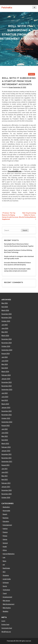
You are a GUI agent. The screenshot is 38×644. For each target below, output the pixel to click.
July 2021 (5, 469)
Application (6, 507)
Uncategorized (7, 597)
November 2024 (7, 343)
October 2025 (6, 321)
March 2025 (5, 336)
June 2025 (5, 328)
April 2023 (5, 400)
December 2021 (7, 454)
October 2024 (6, 346)
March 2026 (5, 310)
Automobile (6, 511)
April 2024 (5, 368)
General (5, 543)
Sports (5, 586)
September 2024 (7, 350)
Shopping (6, 575)
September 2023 (7, 390)
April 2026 (5, 307)
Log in (3, 621)
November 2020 (7, 494)
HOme (5, 550)
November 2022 (7, 415)
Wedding (5, 611)
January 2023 (6, 408)
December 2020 (7, 490)
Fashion (5, 529)
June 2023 (5, 397)
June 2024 (5, 361)
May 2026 (5, 303)
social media (7, 579)
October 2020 (6, 498)
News (4, 561)
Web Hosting (7, 608)
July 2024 (5, 357)
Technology (6, 590)
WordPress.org (6, 632)
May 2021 (5, 476)
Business (6, 518)
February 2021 (6, 483)
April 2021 (5, 480)
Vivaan (11, 87)
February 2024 (6, 375)
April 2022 (5, 440)
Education (6, 521)
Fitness (5, 536)
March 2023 (5, 404)
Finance (32, 74)
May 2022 (5, 436)
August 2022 (6, 426)
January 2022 (6, 451)
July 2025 (5, 325)
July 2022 (5, 429)
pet (4, 565)
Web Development (8, 604)
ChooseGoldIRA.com (15, 171)
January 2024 (6, 379)
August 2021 (6, 465)
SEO (4, 572)
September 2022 (7, 422)
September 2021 (7, 462)
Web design (6, 601)
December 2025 (7, 314)
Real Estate (6, 568)
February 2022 (6, 447)
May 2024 (5, 364)
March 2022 (5, 444)
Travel (5, 593)
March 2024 (5, 372)
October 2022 (6, 418)
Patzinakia (7, 7)
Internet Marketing (9, 554)
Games (5, 539)
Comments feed (7, 628)
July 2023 (5, 393)
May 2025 (5, 332)
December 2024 (7, 339)
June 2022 (5, 433)
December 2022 (7, 411)
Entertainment (7, 525)
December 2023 (7, 382)
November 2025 (7, 318)
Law (4, 557)
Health (5, 547)
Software (6, 583)
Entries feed (5, 625)
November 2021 (7, 458)
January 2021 (6, 487)
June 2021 (5, 472)
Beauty (5, 514)
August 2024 (6, 354)
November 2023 (7, 386)
